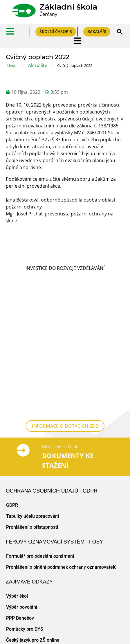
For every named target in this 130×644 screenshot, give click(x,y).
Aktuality (38, 65)
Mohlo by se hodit (60, 323)
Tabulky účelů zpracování (32, 393)
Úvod (12, 65)
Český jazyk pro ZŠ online (33, 517)
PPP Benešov (20, 495)
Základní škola (68, 7)
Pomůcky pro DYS (25, 506)
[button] (119, 32)
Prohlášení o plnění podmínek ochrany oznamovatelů (61, 444)
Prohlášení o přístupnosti (32, 404)
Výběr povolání (22, 484)
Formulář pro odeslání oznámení (40, 433)
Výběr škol (17, 473)
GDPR (12, 382)
